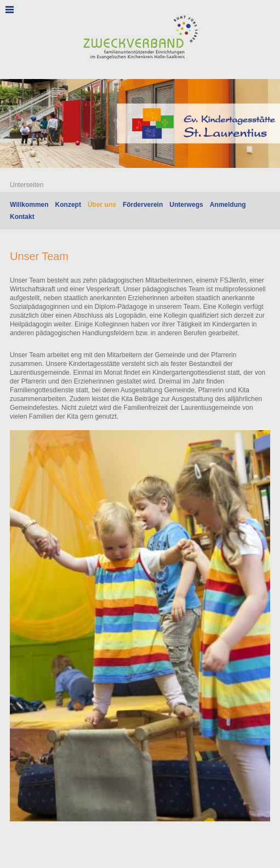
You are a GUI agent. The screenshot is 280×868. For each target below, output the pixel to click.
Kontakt (22, 217)
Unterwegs (186, 205)
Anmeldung (228, 205)
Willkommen (29, 205)
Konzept (68, 205)
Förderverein (143, 205)
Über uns (102, 205)
